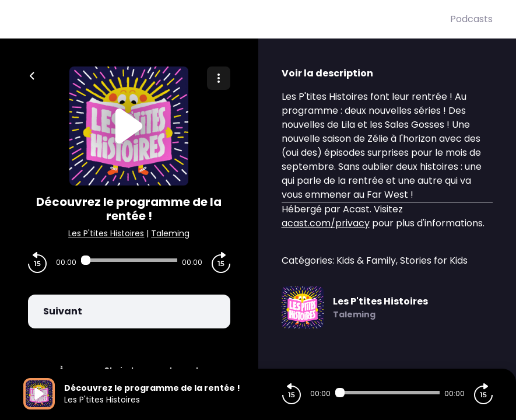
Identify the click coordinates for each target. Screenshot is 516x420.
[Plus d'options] (219, 78)
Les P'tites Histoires (106, 233)
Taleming (170, 233)
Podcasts (471, 19)
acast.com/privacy (326, 223)
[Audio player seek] (129, 260)
